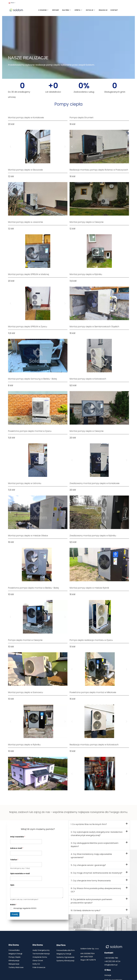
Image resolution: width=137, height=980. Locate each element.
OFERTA (78, 10)
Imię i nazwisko (18, 837)
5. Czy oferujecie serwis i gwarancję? (88, 865)
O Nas (108, 970)
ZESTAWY (56, 10)
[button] (10, 147)
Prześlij (15, 914)
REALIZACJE (103, 10)
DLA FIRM (66, 10)
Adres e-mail (17, 848)
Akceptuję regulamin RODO (25, 908)
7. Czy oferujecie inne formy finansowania (91, 881)
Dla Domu (14, 945)
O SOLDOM (43, 10)
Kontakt (109, 953)
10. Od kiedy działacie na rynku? (86, 910)
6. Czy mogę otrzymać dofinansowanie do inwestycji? (96, 873)
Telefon (14, 860)
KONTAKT (114, 10)
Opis (12, 885)
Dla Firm (61, 945)
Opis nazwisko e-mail (20, 874)
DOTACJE (90, 10)
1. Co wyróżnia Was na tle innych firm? (89, 824)
